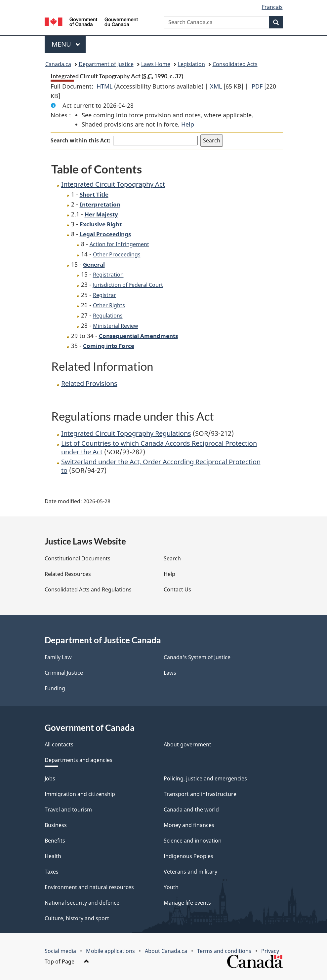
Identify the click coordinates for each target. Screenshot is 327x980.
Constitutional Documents (78, 558)
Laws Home (156, 64)
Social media (60, 951)
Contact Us (177, 589)
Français (272, 7)
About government (187, 744)
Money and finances (189, 825)
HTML (104, 86)
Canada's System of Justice (197, 657)
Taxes (52, 872)
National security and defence (82, 903)
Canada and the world (191, 810)
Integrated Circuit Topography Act (113, 184)
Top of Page (67, 961)
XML (216, 86)
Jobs (50, 778)
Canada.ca (58, 64)
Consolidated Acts (235, 64)
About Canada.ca (166, 951)
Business (56, 825)
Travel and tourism (68, 810)
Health (53, 856)
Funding (55, 688)
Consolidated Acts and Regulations (88, 589)
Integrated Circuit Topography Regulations (126, 433)
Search (172, 558)
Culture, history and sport (77, 918)
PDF (257, 86)
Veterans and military (190, 872)
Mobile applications (110, 951)
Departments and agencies (79, 760)
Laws (170, 673)
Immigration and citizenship (80, 794)
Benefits (55, 841)
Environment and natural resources (89, 887)
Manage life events (187, 903)
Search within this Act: (81, 140)
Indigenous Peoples (188, 856)
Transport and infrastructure (200, 794)
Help (188, 124)
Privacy (270, 951)
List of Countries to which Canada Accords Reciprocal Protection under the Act (159, 448)
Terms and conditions (224, 951)
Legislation (191, 64)
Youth (171, 887)
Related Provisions (89, 383)
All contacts (59, 744)
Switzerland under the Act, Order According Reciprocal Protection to (161, 466)
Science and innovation (193, 841)
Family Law (58, 657)
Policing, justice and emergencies (205, 778)
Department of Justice (106, 64)
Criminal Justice (64, 673)
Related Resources (68, 574)
